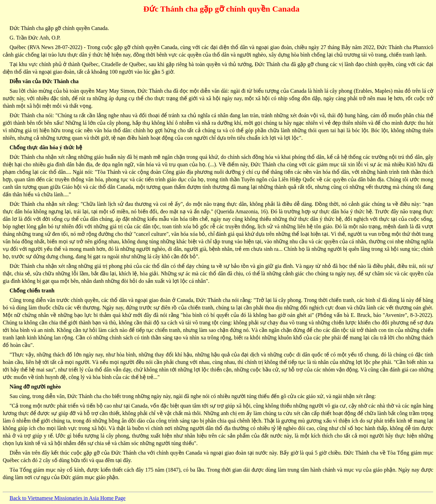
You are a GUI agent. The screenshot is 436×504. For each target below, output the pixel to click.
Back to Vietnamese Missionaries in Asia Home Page (67, 498)
